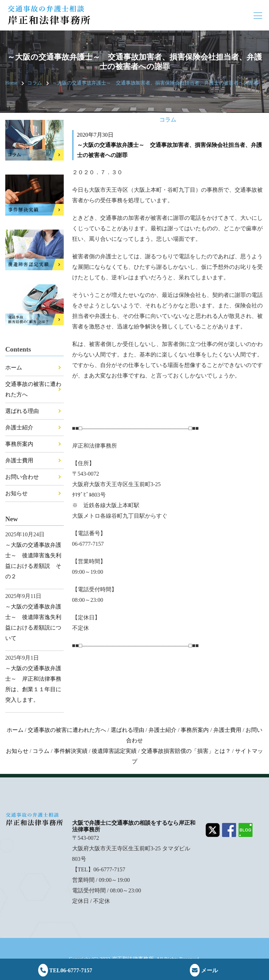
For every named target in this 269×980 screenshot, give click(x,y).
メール (204, 970)
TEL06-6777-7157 (65, 970)
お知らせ (16, 493)
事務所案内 (19, 444)
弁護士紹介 (19, 427)
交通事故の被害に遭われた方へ (67, 730)
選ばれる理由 (22, 411)
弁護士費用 (19, 460)
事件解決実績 (71, 751)
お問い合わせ (22, 477)
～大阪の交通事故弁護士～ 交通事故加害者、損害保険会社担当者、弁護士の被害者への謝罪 (155, 83)
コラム (35, 83)
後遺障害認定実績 (114, 751)
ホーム (14, 367)
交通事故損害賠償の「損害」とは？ (186, 751)
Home (11, 83)
